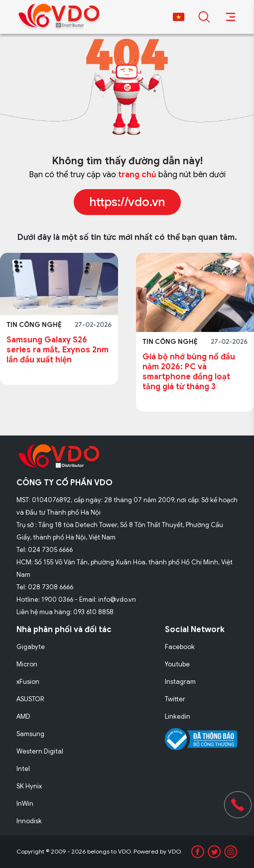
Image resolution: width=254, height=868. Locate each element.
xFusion (28, 682)
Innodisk (29, 821)
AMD (23, 716)
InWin (25, 804)
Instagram (180, 682)
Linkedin (178, 716)
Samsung (30, 734)
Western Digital (40, 751)
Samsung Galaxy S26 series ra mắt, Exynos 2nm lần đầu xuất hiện (58, 350)
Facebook (180, 647)
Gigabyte (31, 647)
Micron (27, 664)
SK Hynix (29, 786)
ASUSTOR (30, 699)
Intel (23, 769)
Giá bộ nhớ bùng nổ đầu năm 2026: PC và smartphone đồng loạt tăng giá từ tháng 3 (189, 372)
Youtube (177, 664)
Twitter (175, 699)
